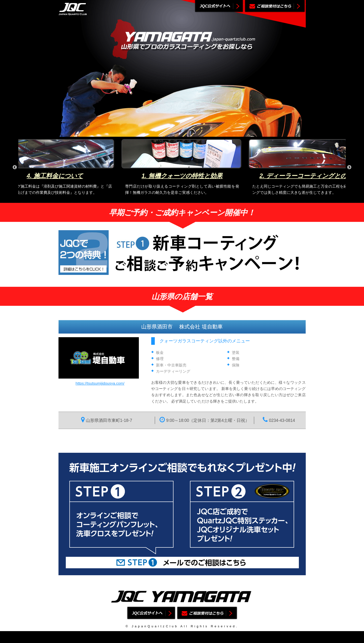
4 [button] (193, 199)
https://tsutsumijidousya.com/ (100, 383)
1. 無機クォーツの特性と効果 (182, 176)
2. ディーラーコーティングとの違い (309, 176)
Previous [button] (15, 167)
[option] (182, 167)
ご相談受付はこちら (275, 6)
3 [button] (185, 199)
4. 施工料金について (55, 176)
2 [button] (178, 199)
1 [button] (171, 199)
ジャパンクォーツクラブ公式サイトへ (219, 6)
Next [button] (349, 167)
